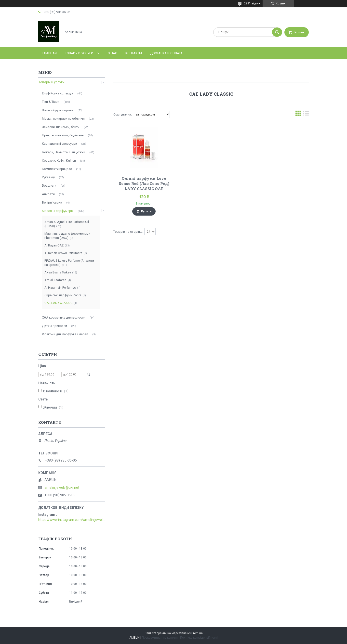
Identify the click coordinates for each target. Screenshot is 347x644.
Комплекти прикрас (57, 169)
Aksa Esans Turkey (58, 272)
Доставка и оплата (166, 53)
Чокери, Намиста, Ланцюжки (64, 152)
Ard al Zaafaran (55, 280)
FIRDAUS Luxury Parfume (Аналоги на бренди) (69, 263)
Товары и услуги (79, 53)
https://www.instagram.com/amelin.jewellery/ (72, 520)
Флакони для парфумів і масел (65, 334)
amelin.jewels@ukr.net (62, 488)
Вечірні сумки (52, 202)
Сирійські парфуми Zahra (63, 295)
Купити (146, 211)
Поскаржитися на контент (160, 638)
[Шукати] (277, 32)
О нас (112, 53)
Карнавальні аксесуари (60, 144)
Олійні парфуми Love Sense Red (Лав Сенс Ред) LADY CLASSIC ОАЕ (144, 183)
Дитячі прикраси (54, 326)
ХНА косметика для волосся (64, 317)
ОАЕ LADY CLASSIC (58, 303)
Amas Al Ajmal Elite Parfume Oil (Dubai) (67, 224)
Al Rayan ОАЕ (54, 245)
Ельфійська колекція (58, 93)
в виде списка (306, 114)
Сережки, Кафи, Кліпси (59, 161)
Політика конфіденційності (199, 638)
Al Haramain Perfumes (60, 288)
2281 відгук (252, 3)
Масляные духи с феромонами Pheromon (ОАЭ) (67, 236)
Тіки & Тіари (51, 102)
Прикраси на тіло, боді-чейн (63, 135)
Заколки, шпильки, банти (61, 127)
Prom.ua (197, 633)
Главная (50, 53)
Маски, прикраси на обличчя (63, 119)
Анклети (48, 194)
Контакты (134, 53)
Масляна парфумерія (58, 211)
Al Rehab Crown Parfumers (63, 253)
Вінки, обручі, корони (58, 110)
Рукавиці (48, 177)
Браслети (49, 186)
